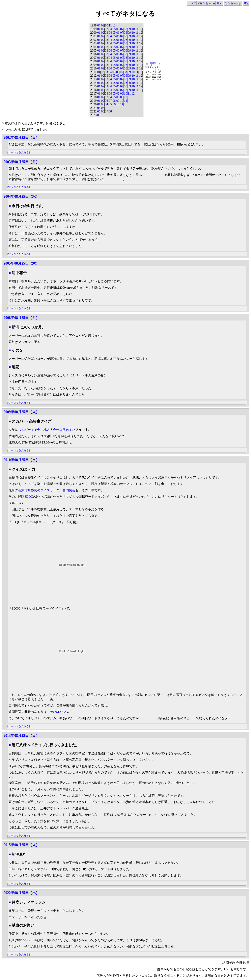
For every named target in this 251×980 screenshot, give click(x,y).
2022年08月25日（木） (21, 893)
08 (125, 29)
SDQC (29, 497)
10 (106, 25)
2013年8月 (153, 64)
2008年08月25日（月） (21, 318)
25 (146, 79)
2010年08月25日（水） (21, 460)
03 (106, 29)
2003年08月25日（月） (21, 162)
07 (99, 25)
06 (118, 29)
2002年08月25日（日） (21, 138)
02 (103, 29)
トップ (192, 3)
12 (114, 25)
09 (103, 25)
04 (110, 29)
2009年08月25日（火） (21, 412)
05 (114, 29)
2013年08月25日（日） (21, 736)
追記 (246, 3)
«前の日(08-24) (206, 3)
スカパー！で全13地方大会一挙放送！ (45, 430)
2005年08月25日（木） (21, 263)
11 (110, 25)
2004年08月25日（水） (21, 196)
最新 (220, 3)
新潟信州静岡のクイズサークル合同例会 (47, 490)
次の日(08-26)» (233, 3)
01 (99, 29)
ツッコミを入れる (18, 152)
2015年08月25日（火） (21, 845)
